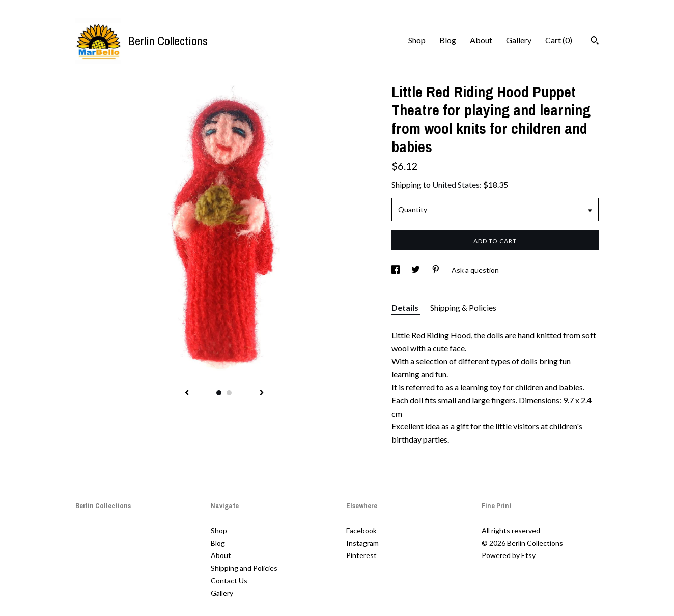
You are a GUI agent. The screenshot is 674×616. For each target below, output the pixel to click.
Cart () (559, 40)
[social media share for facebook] (396, 270)
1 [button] (219, 393)
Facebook (361, 530)
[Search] (595, 42)
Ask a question (475, 270)
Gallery (519, 40)
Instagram (362, 543)
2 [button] (229, 393)
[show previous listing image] (187, 393)
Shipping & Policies (463, 307)
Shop (417, 40)
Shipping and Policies (244, 568)
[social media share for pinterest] (437, 270)
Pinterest (361, 555)
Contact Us (229, 581)
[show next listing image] (262, 393)
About (481, 40)
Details (406, 307)
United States (456, 184)
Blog (448, 40)
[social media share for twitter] (416, 270)
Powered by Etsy (509, 555)
